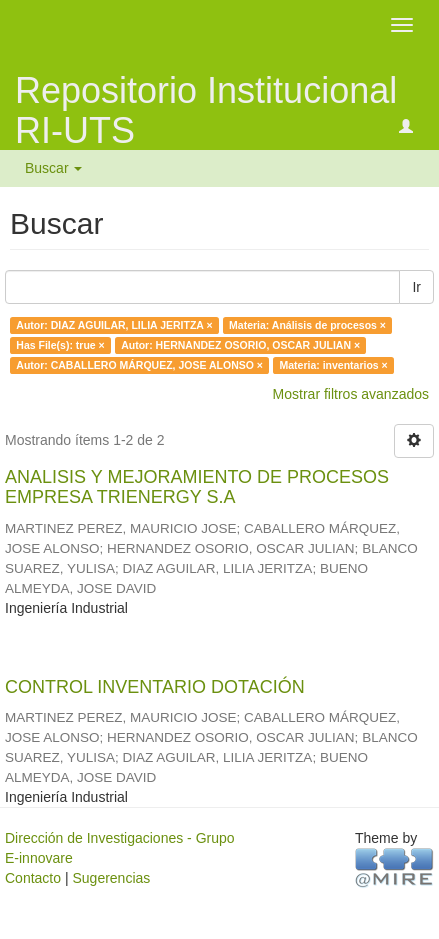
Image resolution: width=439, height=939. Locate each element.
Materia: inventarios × (333, 365)
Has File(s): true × (60, 345)
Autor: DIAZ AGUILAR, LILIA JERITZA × (114, 325)
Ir (416, 287)
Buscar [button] (53, 168)
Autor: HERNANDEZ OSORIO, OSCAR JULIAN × (240, 345)
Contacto (33, 878)
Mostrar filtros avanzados (351, 394)
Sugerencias (111, 878)
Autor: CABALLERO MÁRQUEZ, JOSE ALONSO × (139, 365)
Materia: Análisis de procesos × (307, 325)
